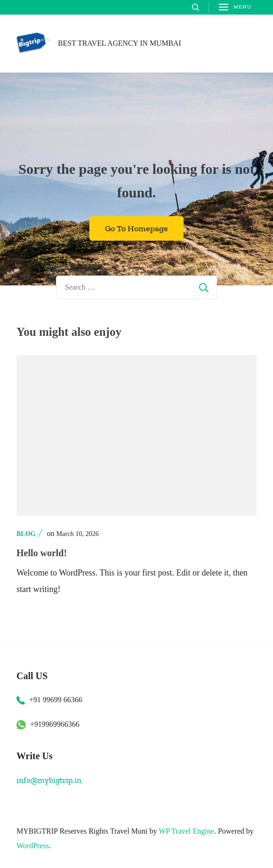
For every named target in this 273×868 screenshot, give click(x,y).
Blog (26, 534)
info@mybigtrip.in (49, 780)
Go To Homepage (136, 228)
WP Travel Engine (186, 831)
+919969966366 (55, 724)
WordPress (33, 846)
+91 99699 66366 (56, 700)
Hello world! (42, 553)
